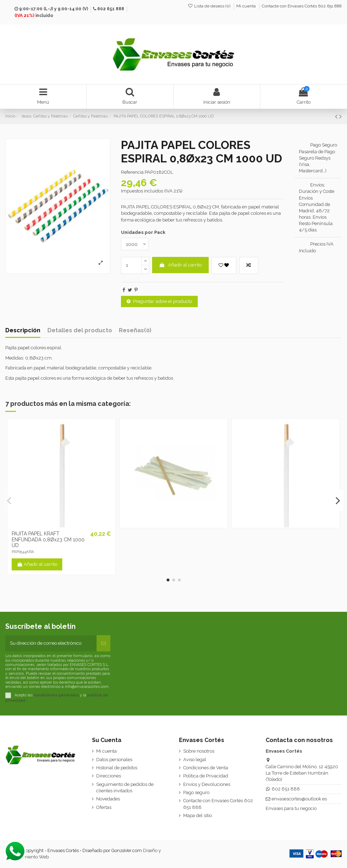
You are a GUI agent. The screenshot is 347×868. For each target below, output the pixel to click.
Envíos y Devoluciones (207, 784)
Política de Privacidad (206, 776)
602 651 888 (111, 9)
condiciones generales (56, 695)
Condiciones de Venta (206, 768)
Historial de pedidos (117, 768)
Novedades (108, 799)
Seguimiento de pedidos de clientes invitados (125, 787)
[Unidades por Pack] (135, 244)
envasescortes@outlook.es (299, 799)
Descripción (23, 330)
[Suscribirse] (103, 643)
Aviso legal (195, 760)
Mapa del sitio (198, 815)
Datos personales (114, 760)
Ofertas (104, 807)
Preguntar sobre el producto (159, 301)
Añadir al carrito (180, 265)
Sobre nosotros (199, 751)
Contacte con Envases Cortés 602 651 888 (302, 6)
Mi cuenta (247, 6)
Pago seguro (196, 792)
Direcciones (109, 776)
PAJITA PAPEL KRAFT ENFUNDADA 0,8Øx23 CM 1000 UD (48, 540)
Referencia (132, 172)
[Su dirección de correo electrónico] (51, 643)
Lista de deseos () (210, 6)
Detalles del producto (80, 330)
